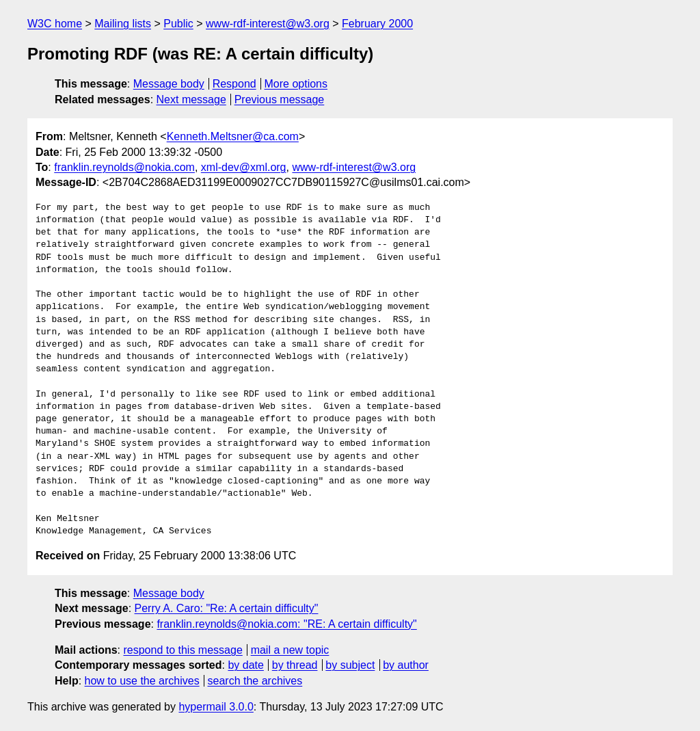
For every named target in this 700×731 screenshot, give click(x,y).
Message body (169, 84)
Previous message (280, 99)
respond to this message (183, 650)
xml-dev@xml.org (244, 167)
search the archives (255, 681)
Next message (191, 99)
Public (178, 24)
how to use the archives (142, 681)
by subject (350, 665)
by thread (295, 665)
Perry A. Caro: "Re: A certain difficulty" (227, 608)
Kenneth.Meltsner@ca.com (233, 136)
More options (296, 84)
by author (406, 665)
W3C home (55, 24)
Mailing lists (123, 24)
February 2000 (377, 24)
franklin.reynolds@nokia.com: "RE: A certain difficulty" (286, 624)
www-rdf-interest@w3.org (268, 24)
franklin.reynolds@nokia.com (124, 167)
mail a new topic (290, 650)
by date (245, 665)
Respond (234, 84)
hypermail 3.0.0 (216, 707)
